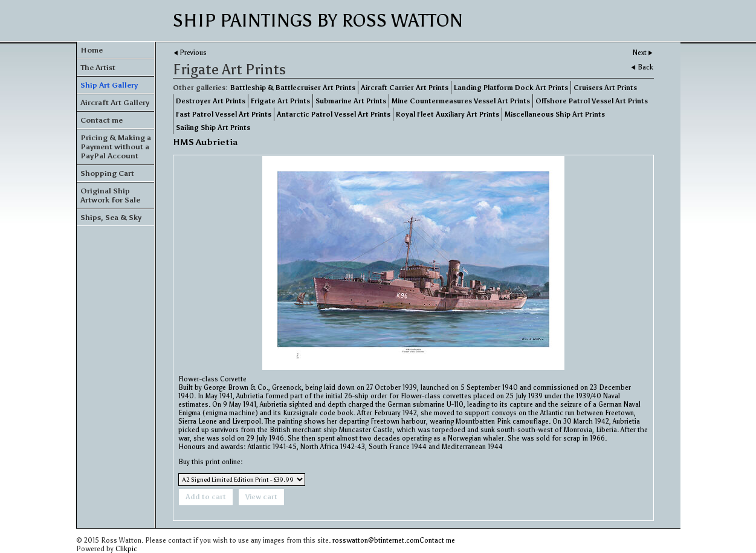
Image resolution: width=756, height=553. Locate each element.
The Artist (98, 67)
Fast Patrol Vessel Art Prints (224, 114)
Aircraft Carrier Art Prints (405, 88)
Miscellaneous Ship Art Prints (555, 114)
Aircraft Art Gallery (115, 102)
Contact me (102, 120)
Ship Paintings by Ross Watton (318, 21)
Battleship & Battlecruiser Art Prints (293, 88)
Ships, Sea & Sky (111, 217)
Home (92, 50)
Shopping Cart (107, 173)
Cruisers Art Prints (605, 88)
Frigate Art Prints (280, 101)
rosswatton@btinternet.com (376, 540)
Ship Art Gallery (109, 85)
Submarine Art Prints (351, 101)
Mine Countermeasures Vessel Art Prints (461, 101)
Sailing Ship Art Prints (213, 128)
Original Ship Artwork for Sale (110, 195)
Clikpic (126, 549)
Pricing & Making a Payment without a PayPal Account (116, 147)
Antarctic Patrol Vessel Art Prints (334, 114)
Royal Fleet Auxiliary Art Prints (447, 114)
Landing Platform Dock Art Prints (511, 88)
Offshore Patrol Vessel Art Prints (592, 101)
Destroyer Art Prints (211, 101)
